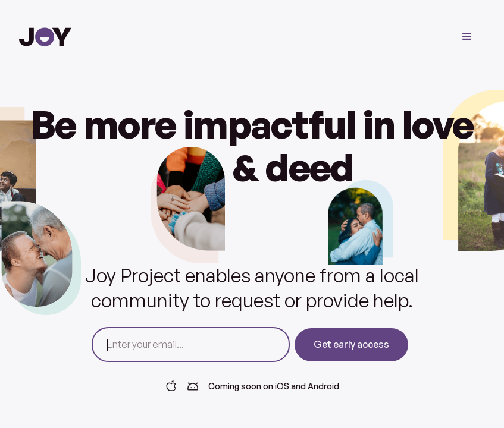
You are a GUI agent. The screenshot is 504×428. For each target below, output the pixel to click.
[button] (467, 37)
